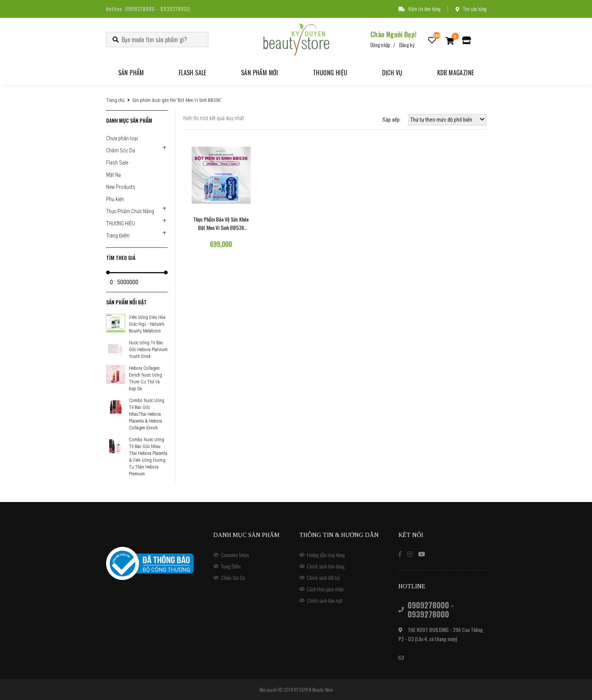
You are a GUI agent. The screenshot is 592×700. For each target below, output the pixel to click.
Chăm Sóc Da (121, 150)
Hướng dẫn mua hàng (326, 555)
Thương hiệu (330, 73)
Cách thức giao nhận (325, 589)
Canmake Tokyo (235, 555)
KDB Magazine (456, 73)
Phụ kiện (115, 199)
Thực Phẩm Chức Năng (130, 211)
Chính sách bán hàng (326, 566)
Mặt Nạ (113, 175)
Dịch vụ (392, 73)
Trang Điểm (118, 236)
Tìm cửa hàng (471, 9)
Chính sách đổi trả (323, 577)
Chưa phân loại (122, 138)
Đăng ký (407, 45)
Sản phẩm (131, 73)
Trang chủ (115, 100)
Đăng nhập (380, 45)
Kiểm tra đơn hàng (419, 9)
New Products (121, 187)
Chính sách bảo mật (325, 600)
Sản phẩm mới (260, 73)
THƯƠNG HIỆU (121, 223)
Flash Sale (193, 73)
